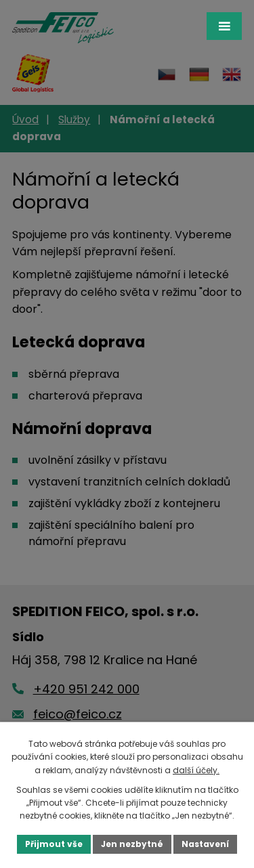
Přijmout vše (54, 844)
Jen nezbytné (132, 844)
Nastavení (205, 844)
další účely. (196, 770)
